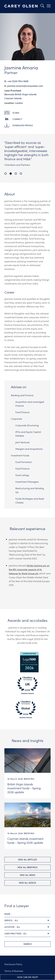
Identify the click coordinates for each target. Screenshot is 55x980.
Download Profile (23, 125)
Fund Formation (24, 462)
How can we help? (28, 977)
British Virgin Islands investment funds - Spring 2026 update (24, 788)
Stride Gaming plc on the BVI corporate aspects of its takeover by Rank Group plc (29, 569)
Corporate (16, 419)
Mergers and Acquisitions (29, 449)
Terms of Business (14, 971)
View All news (28, 875)
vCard (16, 113)
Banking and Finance (22, 395)
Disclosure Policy (13, 964)
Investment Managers (27, 482)
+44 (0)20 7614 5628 (18, 81)
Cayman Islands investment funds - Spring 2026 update (25, 840)
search (28, 944)
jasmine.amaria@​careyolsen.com (25, 86)
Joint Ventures (23, 442)
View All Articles (27, 860)
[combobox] (27, 920)
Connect (17, 119)
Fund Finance (22, 412)
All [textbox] (16, 920)
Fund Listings (22, 475)
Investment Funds (20, 455)
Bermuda (9, 94)
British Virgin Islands (26, 94)
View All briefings (27, 867)
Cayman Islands (13, 98)
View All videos (27, 883)
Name (7, 914)
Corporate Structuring (27, 425)
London (19, 103)
